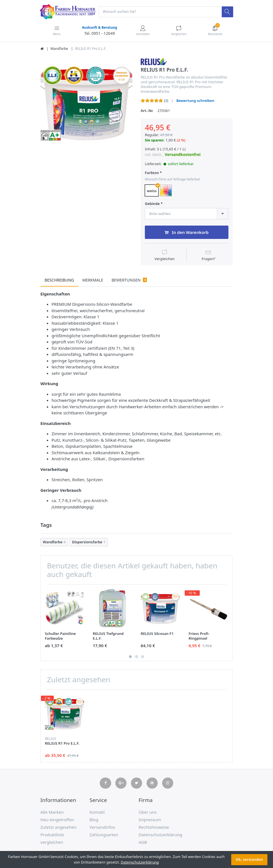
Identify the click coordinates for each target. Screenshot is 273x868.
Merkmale (93, 281)
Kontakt (97, 813)
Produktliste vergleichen (52, 839)
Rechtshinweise (154, 828)
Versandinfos (102, 828)
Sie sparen (154, 141)
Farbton (152, 173)
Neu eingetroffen (57, 820)
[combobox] (187, 214)
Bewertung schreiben (195, 101)
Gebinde (152, 204)
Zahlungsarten (104, 835)
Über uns (148, 813)
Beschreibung (59, 281)
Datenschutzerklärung (161, 835)
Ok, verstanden (249, 859)
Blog (94, 820)
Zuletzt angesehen (58, 828)
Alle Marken (52, 813)
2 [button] (136, 657)
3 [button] (143, 657)
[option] (86, 104)
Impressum (150, 820)
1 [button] (130, 657)
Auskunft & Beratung (99, 28)
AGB (143, 843)
